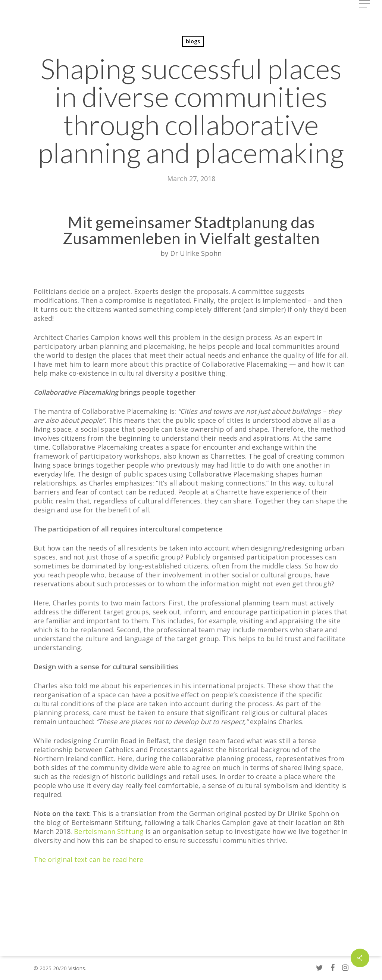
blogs (193, 41)
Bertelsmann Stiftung (109, 831)
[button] (365, 4)
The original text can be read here (88, 859)
